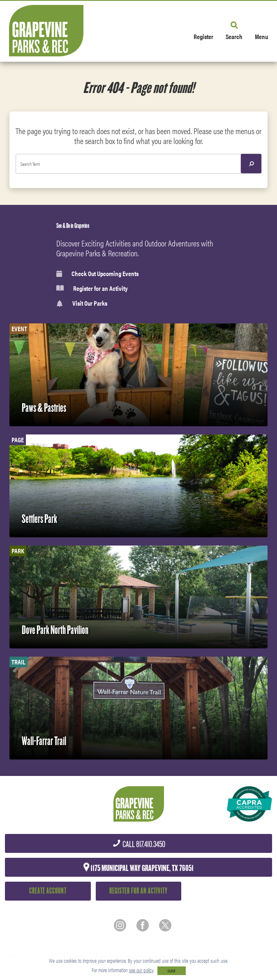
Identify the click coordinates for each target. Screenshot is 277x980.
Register (203, 36)
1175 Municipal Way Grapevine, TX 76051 (138, 868)
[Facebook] (143, 925)
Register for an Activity (92, 288)
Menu (261, 36)
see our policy (141, 970)
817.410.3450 (139, 844)
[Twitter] (165, 925)
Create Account (48, 891)
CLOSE (172, 971)
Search (234, 36)
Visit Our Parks (82, 303)
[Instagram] (120, 925)
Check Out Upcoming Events (97, 274)
